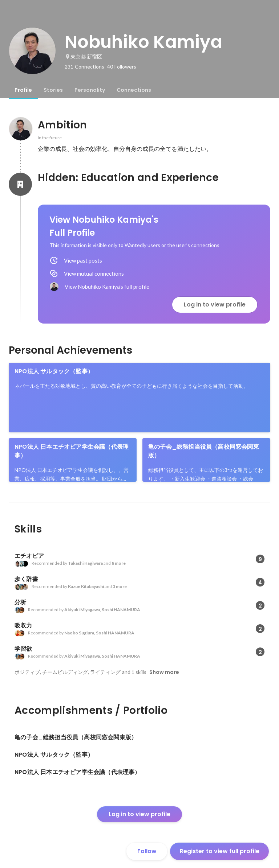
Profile (23, 90)
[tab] (23, 90)
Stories (53, 90)
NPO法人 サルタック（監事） (54, 371)
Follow (147, 851)
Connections (134, 90)
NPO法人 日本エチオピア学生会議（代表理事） (72, 451)
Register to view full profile (220, 851)
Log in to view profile (215, 305)
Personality (90, 90)
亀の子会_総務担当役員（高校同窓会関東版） (204, 451)
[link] (139, 398)
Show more (164, 672)
